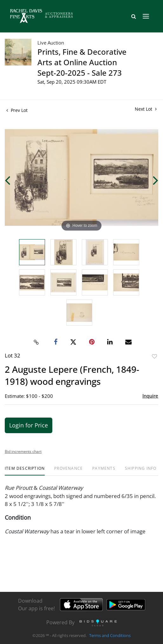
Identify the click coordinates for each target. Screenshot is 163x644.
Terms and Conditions (110, 636)
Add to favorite (154, 356)
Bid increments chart (23, 451)
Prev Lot (17, 110)
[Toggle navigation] (146, 16)
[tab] (25, 471)
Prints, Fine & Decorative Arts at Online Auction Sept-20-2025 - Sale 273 (82, 62)
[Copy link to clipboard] (36, 342)
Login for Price (29, 425)
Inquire (150, 396)
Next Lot (146, 109)
